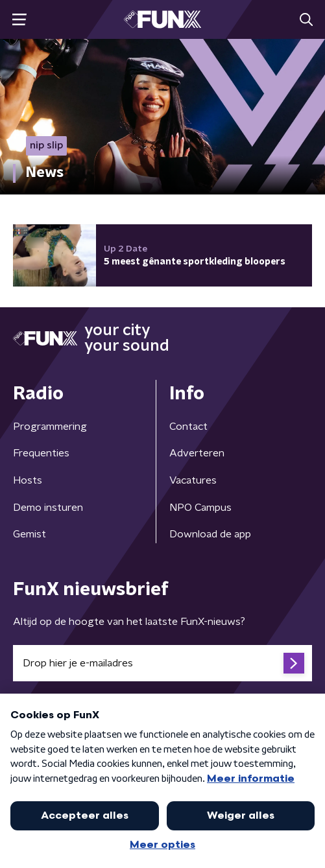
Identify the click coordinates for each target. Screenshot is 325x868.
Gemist (30, 534)
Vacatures (193, 480)
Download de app (210, 534)
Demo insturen (48, 508)
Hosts (28, 480)
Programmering (50, 427)
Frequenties (41, 453)
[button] (19, 20)
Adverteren (197, 453)
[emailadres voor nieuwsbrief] (162, 663)
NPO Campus (200, 508)
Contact (188, 427)
